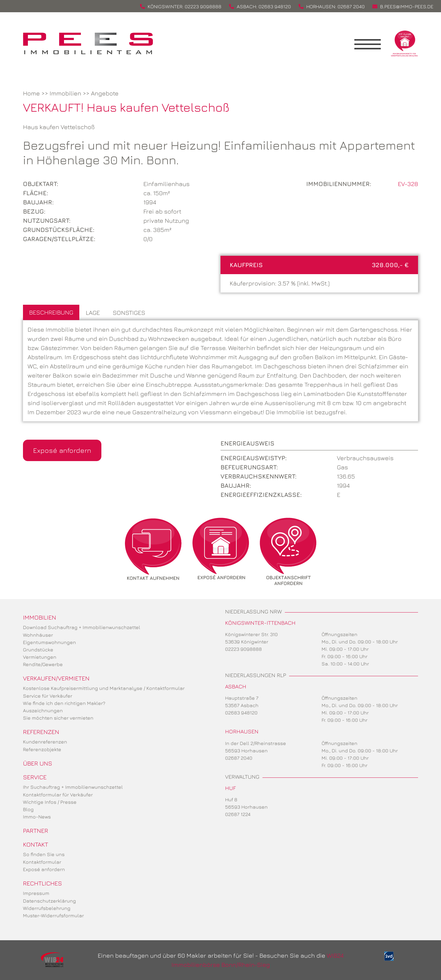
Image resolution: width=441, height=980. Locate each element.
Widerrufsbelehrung (47, 908)
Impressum (36, 893)
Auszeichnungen (43, 710)
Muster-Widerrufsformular (53, 915)
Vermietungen (40, 657)
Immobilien (65, 93)
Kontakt (36, 844)
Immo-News (37, 817)
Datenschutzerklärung (49, 901)
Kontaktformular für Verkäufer (58, 795)
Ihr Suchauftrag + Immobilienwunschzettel (73, 787)
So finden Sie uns (44, 854)
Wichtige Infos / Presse (50, 802)
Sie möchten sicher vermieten (58, 718)
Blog (28, 809)
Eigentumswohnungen (49, 642)
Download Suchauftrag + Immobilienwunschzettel (82, 627)
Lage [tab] (93, 313)
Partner (36, 831)
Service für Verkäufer (48, 696)
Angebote (105, 93)
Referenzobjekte (42, 749)
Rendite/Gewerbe (43, 664)
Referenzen (41, 732)
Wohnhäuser (38, 635)
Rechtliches (42, 883)
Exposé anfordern (62, 450)
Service (35, 777)
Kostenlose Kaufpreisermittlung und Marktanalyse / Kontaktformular (104, 688)
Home (31, 93)
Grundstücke (38, 650)
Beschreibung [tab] (51, 312)
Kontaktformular (42, 862)
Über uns (38, 763)
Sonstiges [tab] (129, 313)
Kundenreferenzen (45, 742)
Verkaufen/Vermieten (56, 678)
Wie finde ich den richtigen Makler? (64, 703)
